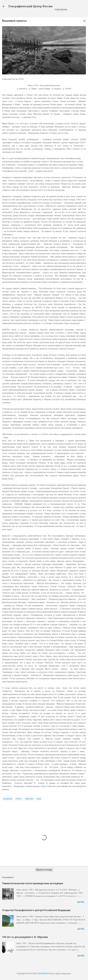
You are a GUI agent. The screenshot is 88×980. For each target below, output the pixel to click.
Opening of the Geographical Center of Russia (44, 16)
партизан (29, 805)
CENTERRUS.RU (44, 974)
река (39, 805)
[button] (84, 28)
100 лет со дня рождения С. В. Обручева (25, 943)
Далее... (82, 909)
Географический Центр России (30, 6)
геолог (19, 805)
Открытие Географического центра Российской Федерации (36, 917)
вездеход (8, 805)
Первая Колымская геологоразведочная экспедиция (33, 890)
